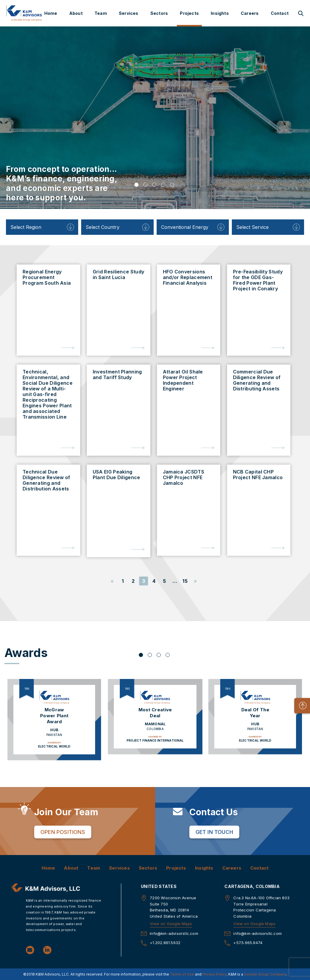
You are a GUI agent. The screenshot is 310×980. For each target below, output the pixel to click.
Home (51, 13)
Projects (189, 13)
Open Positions (63, 832)
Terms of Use (182, 974)
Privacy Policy (214, 974)
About (76, 13)
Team (101, 13)
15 (185, 581)
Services (129, 13)
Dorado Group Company (265, 974)
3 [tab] (154, 185)
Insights (220, 13)
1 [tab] (136, 185)
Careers (250, 13)
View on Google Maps (171, 924)
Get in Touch (214, 832)
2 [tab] (145, 185)
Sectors (159, 13)
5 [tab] (172, 185)
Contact (280, 13)
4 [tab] (163, 185)
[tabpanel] (155, 118)
